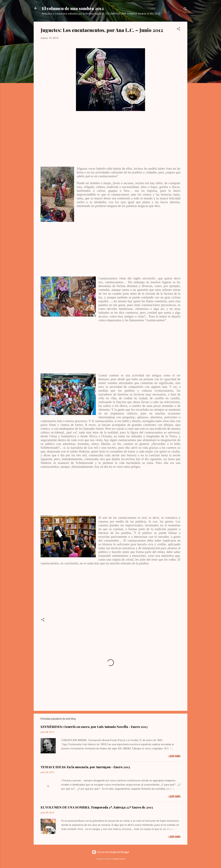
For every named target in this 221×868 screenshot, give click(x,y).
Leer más (175, 756)
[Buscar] (185, 9)
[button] (178, 29)
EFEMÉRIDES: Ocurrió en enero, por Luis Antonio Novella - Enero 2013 (94, 727)
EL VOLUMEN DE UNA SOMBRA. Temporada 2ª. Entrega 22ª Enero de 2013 (97, 807)
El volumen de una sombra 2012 (73, 8)
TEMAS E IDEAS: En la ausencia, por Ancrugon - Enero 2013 (85, 767)
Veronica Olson (119, 859)
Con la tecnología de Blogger (111, 852)
